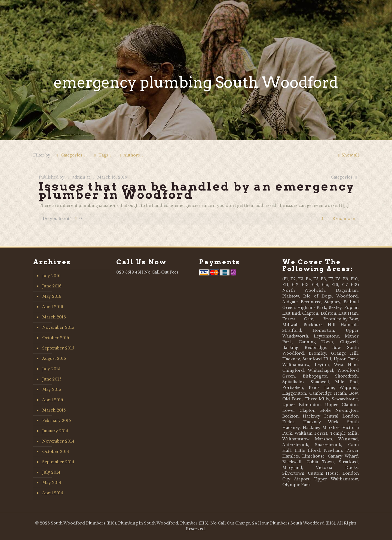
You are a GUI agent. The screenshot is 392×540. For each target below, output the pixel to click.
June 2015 (52, 379)
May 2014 (52, 483)
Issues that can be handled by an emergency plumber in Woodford (197, 191)
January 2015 (55, 431)
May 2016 (52, 296)
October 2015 (56, 338)
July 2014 (51, 472)
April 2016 (53, 307)
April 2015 (53, 400)
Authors (132, 155)
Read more (344, 219)
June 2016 (52, 286)
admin (79, 177)
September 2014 (58, 462)
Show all (347, 155)
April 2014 (53, 493)
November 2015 (58, 327)
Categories (71, 155)
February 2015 (56, 421)
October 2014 (56, 452)
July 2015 (51, 369)
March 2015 (54, 410)
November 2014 (58, 441)
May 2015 (52, 389)
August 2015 (54, 358)
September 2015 (58, 348)
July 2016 (51, 276)
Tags (103, 155)
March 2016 (54, 317)
